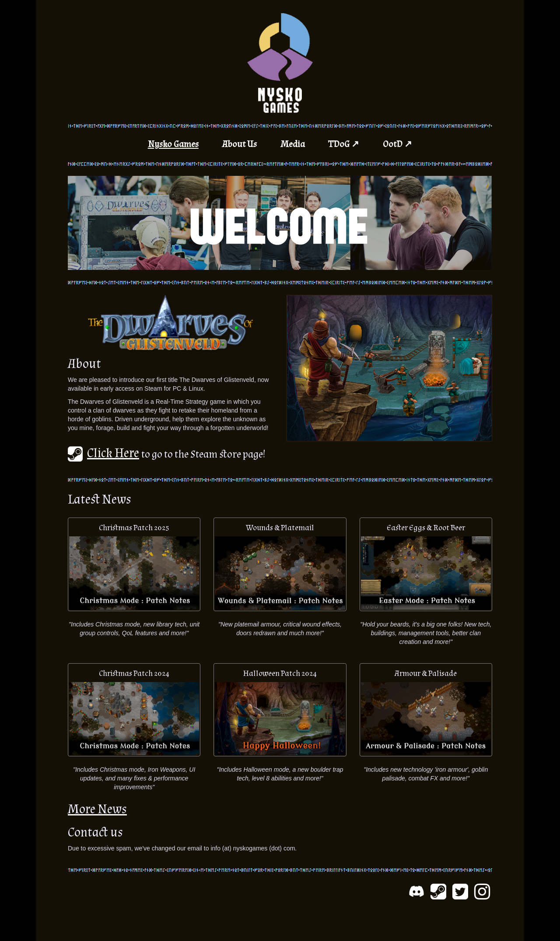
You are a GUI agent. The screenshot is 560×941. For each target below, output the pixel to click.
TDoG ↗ (344, 144)
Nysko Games (173, 144)
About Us (240, 144)
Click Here (103, 453)
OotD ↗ (397, 144)
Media (293, 144)
